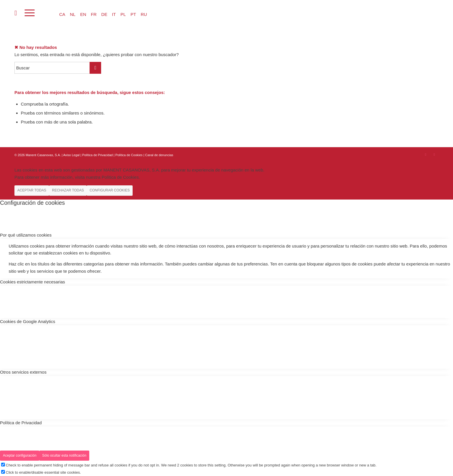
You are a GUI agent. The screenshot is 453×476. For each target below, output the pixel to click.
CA (62, 14)
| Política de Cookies (128, 155)
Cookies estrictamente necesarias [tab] (33, 282)
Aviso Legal (72, 155)
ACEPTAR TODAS (32, 190)
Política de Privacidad (98, 155)
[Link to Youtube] (434, 154)
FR (94, 14)
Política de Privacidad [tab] (21, 423)
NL (73, 14)
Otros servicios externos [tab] (23, 372)
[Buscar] (16, 13)
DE (104, 14)
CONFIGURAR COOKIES (110, 190)
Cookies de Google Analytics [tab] (28, 321)
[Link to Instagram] (426, 154)
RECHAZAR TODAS (68, 190)
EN (83, 14)
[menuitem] (16, 13)
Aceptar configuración (20, 455)
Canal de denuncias (159, 155)
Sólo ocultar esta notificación (64, 455)
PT (133, 14)
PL (123, 14)
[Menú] (30, 13)
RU (144, 14)
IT (114, 14)
